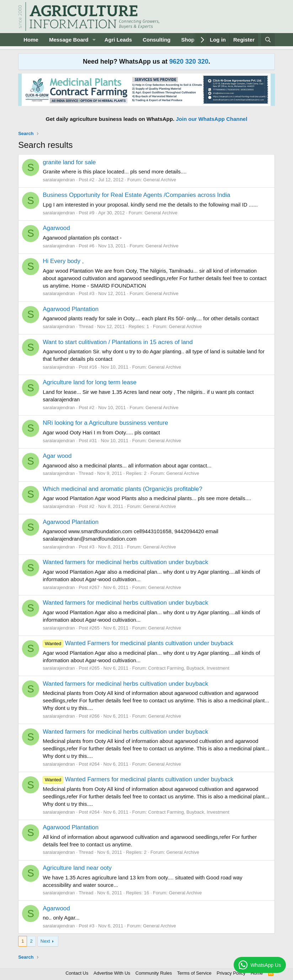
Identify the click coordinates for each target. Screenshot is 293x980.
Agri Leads (118, 40)
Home (31, 40)
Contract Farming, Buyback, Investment (189, 668)
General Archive (160, 180)
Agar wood (57, 456)
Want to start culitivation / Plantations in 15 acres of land (118, 342)
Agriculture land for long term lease (90, 382)
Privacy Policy (231, 973)
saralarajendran (59, 180)
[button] (94, 40)
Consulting (156, 40)
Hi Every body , (63, 261)
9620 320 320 (189, 61)
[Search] (268, 40)
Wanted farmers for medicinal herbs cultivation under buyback (125, 562)
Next (45, 941)
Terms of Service (194, 973)
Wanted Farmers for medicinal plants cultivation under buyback (138, 643)
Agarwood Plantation (71, 309)
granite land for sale (69, 162)
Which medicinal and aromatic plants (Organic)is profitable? (122, 489)
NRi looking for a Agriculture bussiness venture (105, 423)
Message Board (69, 40)
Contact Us (77, 973)
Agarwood (56, 228)
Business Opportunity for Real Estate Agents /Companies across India (136, 195)
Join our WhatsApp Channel (212, 119)
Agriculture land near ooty (77, 868)
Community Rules (154, 973)
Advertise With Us (112, 973)
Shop (188, 40)
